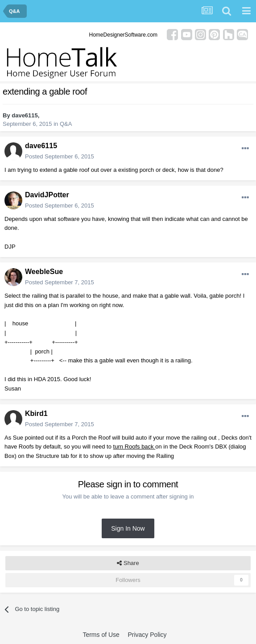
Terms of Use (101, 635)
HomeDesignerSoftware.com (123, 35)
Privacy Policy (147, 635)
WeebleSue (44, 272)
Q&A (66, 124)
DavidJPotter (47, 195)
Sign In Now (128, 528)
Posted (60, 156)
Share (128, 563)
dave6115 (25, 115)
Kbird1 (36, 413)
